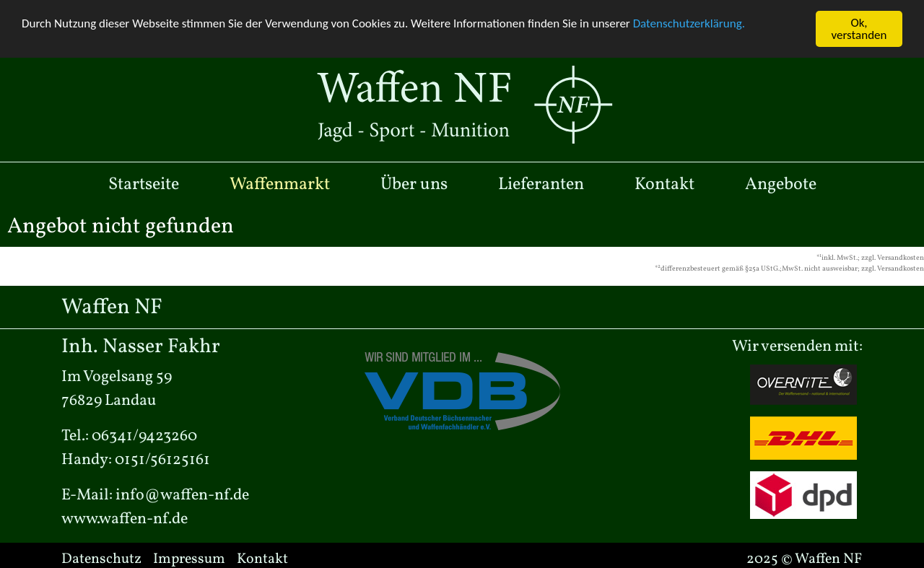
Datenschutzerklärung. (689, 23)
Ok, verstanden (859, 29)
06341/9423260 (144, 436)
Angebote (781, 184)
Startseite (144, 184)
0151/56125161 (162, 460)
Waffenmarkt (280, 184)
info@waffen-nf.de (182, 495)
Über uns (414, 184)
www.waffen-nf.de (125, 519)
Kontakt (664, 184)
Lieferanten (541, 184)
